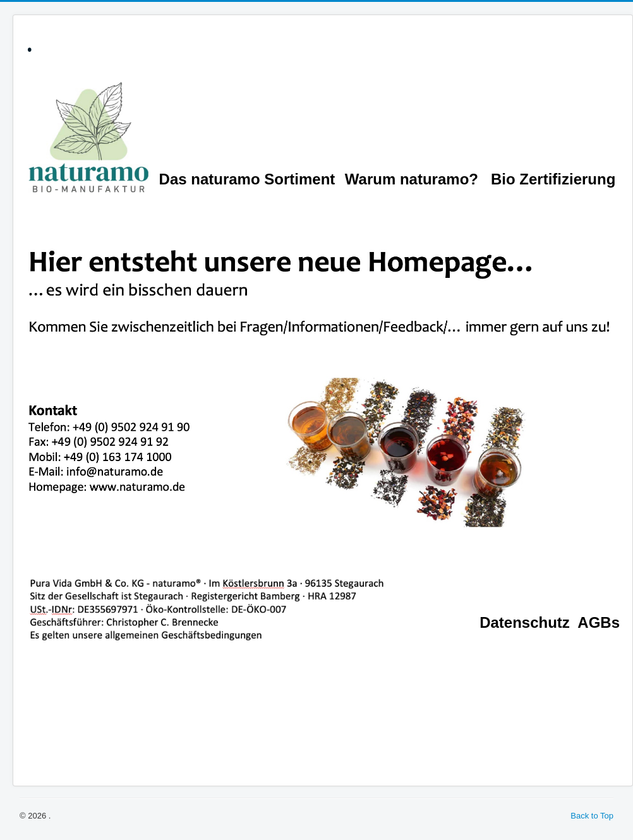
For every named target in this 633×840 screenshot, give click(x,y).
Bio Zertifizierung (553, 179)
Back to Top (592, 816)
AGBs (599, 622)
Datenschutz (525, 622)
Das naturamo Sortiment (247, 179)
